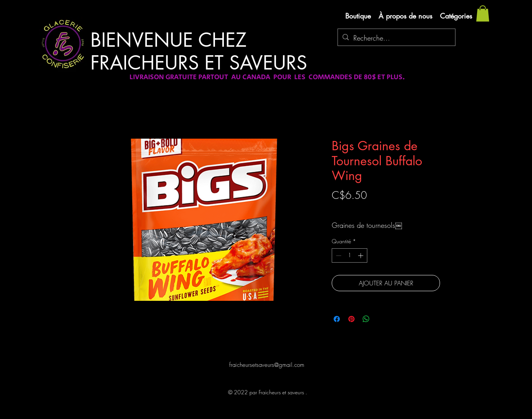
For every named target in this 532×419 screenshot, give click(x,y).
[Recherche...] (396, 38)
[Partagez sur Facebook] (337, 319)
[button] (483, 14)
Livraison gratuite (350, 209)
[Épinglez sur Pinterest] (351, 319)
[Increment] (361, 255)
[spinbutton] (350, 255)
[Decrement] (338, 255)
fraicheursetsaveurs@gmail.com (267, 365)
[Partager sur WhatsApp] (366, 319)
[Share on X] (381, 319)
